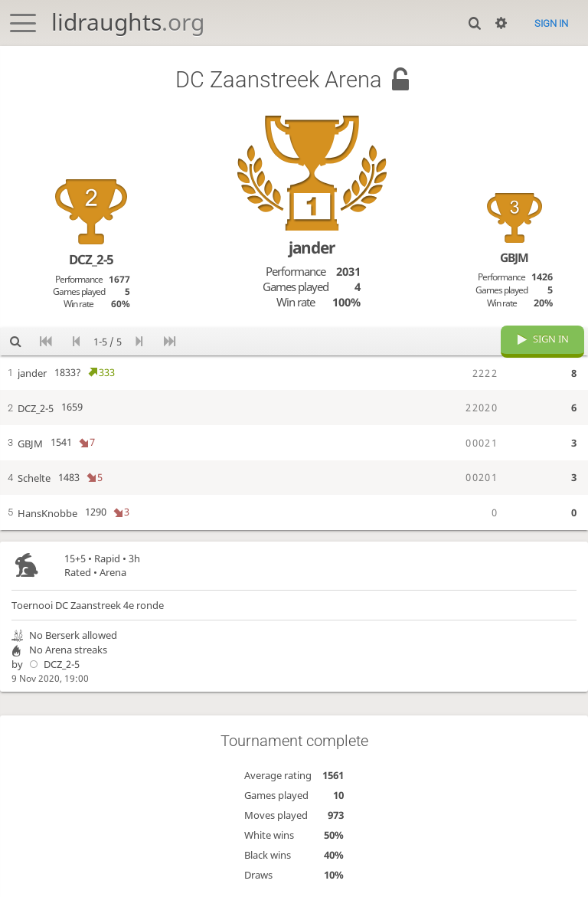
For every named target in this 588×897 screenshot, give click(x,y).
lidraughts (128, 22)
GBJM (514, 257)
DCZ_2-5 (52, 665)
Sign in (551, 23)
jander (312, 247)
